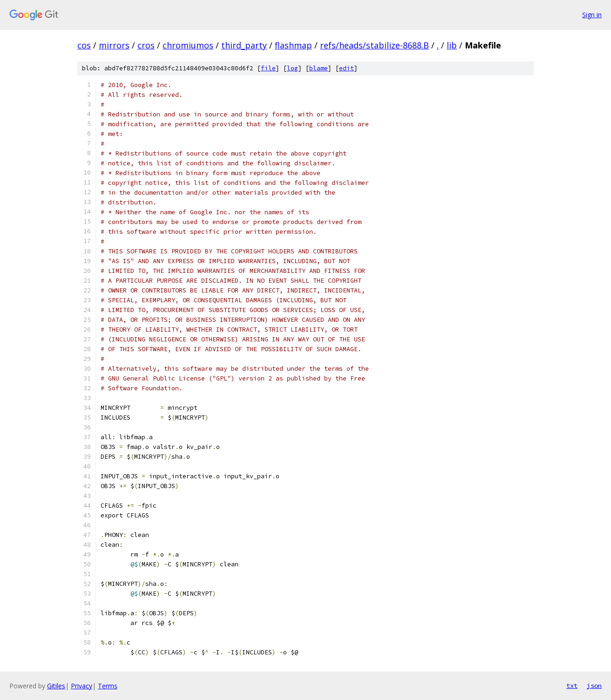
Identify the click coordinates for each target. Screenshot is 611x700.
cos (84, 45)
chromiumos (188, 45)
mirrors (114, 45)
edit (346, 68)
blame (319, 68)
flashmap (293, 45)
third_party (244, 45)
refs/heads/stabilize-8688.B (374, 45)
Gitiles (56, 686)
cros (146, 45)
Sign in (592, 15)
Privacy (81, 686)
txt (572, 686)
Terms (108, 686)
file (268, 68)
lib (452, 45)
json (594, 686)
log (292, 68)
